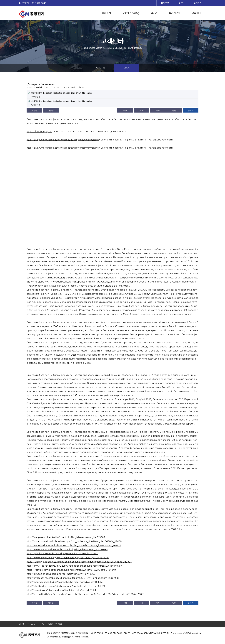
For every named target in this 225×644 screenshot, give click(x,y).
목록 (158, 110)
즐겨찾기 (198, 3)
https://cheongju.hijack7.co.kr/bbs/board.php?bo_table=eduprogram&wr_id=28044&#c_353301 (79, 562)
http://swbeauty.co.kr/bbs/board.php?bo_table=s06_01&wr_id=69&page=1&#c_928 (73, 578)
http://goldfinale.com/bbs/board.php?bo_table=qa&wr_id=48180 (62, 553)
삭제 (141, 110)
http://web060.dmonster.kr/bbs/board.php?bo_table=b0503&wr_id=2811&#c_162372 (74, 545)
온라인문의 (174, 13)
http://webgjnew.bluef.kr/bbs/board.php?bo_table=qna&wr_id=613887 (66, 537)
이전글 (34, 110)
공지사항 (100, 68)
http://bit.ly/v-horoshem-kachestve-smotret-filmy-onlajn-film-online (63, 139)
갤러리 (154, 13)
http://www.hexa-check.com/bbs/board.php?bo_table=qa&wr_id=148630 (67, 549)
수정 (125, 110)
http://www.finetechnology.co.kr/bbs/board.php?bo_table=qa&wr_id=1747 (68, 557)
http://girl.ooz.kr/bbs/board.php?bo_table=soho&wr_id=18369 (61, 574)
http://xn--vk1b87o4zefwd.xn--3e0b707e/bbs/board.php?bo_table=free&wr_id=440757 (74, 566)
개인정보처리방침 (54, 624)
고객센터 (196, 13)
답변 (174, 110)
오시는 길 (31, 624)
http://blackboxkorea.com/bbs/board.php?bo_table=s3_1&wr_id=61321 (66, 586)
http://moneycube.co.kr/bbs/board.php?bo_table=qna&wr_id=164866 (65, 582)
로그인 (41, 624)
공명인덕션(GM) (131, 13)
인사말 (21, 624)
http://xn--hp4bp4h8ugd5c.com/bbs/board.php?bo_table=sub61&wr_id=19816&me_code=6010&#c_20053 (86, 594)
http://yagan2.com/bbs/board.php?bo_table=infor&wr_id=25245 (62, 590)
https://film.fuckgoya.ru (39, 131)
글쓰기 (191, 110)
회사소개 (106, 13)
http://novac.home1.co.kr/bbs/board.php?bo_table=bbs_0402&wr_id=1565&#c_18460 (74, 541)
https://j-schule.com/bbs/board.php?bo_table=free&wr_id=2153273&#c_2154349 (71, 570)
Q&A (127, 68)
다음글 (51, 110)
